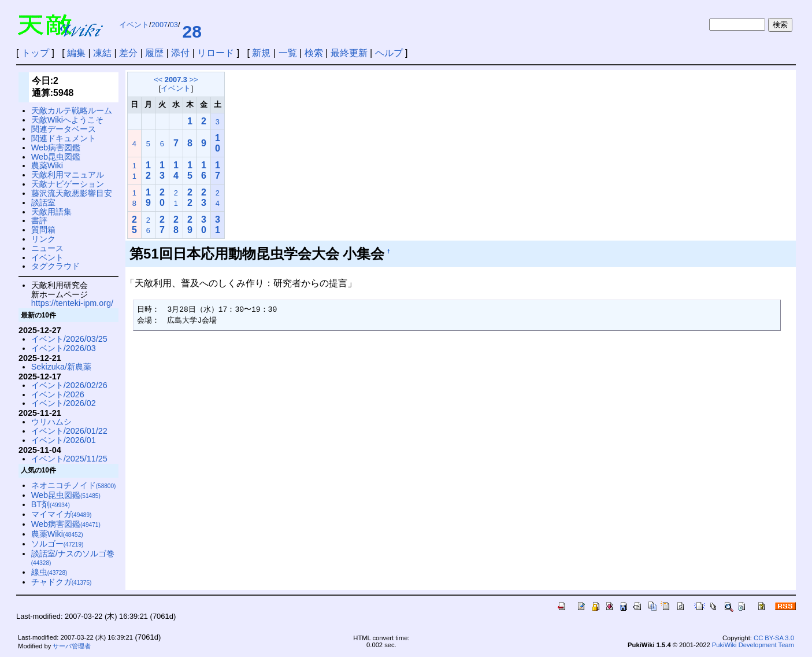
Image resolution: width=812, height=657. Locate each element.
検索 (314, 53)
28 (192, 32)
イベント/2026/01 (64, 440)
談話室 (43, 202)
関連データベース (64, 129)
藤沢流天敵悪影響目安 (72, 193)
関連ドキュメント (64, 138)
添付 (180, 53)
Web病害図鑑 (56, 147)
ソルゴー (58, 544)
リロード (216, 53)
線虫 (49, 572)
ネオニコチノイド (74, 485)
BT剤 (51, 504)
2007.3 (176, 80)
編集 (76, 53)
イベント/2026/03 (64, 348)
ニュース (47, 248)
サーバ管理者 (72, 646)
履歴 (154, 53)
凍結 (102, 53)
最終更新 (349, 53)
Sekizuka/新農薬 (61, 367)
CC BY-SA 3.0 (774, 638)
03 (174, 25)
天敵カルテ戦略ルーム (72, 110)
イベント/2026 (58, 394)
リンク (43, 239)
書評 (39, 220)
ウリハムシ (51, 422)
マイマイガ (62, 514)
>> (194, 80)
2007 (160, 25)
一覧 (288, 53)
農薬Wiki (47, 165)
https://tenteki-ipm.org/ (72, 303)
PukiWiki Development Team (753, 645)
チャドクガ (62, 582)
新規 (261, 53)
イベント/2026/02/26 (69, 385)
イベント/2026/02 (64, 403)
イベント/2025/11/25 (69, 459)
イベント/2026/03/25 (69, 339)
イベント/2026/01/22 (69, 431)
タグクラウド (55, 266)
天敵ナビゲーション (68, 184)
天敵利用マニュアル (68, 175)
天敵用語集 (51, 212)
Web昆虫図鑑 (56, 157)
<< (158, 80)
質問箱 (43, 230)
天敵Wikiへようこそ (67, 120)
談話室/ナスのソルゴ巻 (73, 558)
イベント (134, 25)
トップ (35, 53)
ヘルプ (389, 53)
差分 (128, 53)
